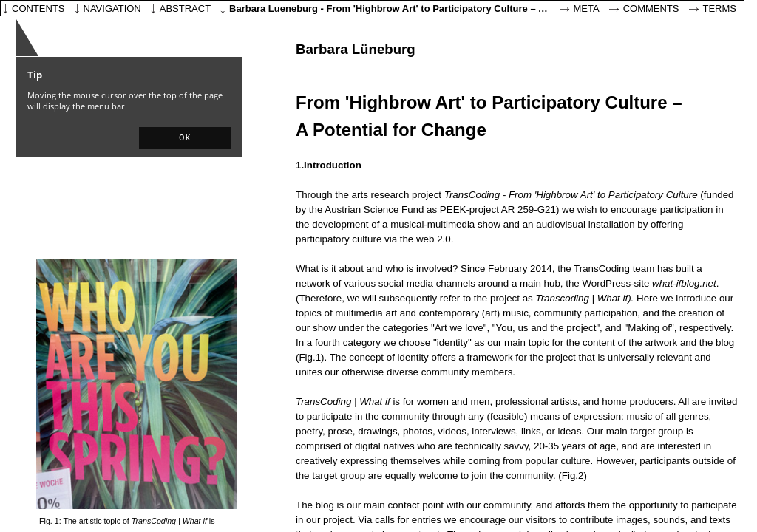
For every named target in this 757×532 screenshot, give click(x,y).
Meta (587, 8)
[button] (185, 138)
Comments (651, 8)
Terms (720, 8)
